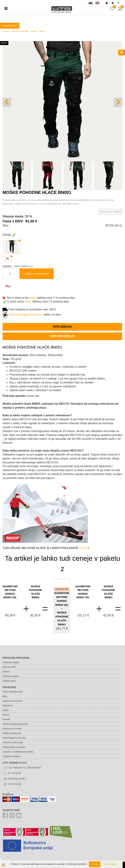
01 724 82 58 (14, 773)
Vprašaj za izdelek (110, 211)
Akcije (6, 710)
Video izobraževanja (13, 692)
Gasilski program (11, 676)
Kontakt (6, 719)
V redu (95, 864)
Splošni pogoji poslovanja (15, 724)
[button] (118, 102)
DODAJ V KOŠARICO (37, 274)
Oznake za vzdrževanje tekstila (18, 752)
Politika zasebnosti (12, 733)
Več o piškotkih (111, 864)
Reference (8, 705)
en (99, 3)
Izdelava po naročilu (12, 701)
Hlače (42, 31)
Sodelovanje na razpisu (14, 747)
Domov (6, 31)
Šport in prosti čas (20, 31)
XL (8, 259)
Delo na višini (9, 667)
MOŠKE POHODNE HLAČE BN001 (36, 592)
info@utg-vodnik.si (17, 779)
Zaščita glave (9, 681)
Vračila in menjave (12, 756)
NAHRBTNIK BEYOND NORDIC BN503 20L (10, 592)
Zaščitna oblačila (11, 662)
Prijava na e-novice (12, 729)
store (32, 298)
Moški (34, 31)
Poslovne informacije (13, 742)
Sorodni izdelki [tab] (62, 336)
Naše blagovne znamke (14, 738)
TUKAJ (84, 548)
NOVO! (4, 43)
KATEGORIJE (10, 26)
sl (92, 3)
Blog (5, 696)
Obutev (6, 672)
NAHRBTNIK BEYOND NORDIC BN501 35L (83, 592)
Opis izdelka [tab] (62, 327)
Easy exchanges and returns (26, 315)
